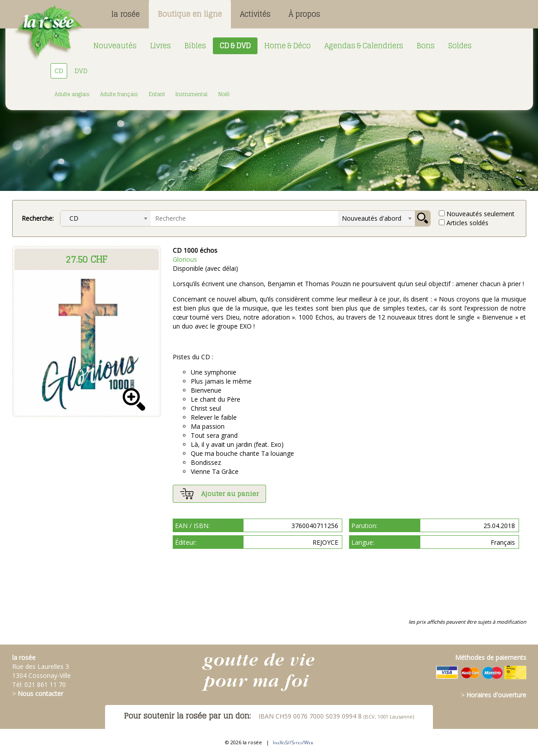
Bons (426, 46)
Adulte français (119, 94)
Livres (161, 46)
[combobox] (106, 218)
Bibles (195, 46)
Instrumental (191, 94)
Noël (224, 94)
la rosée (126, 14)
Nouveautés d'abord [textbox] (372, 218)
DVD (81, 71)
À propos (304, 14)
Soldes (460, 46)
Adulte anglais (72, 94)
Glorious (185, 259)
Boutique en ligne (190, 14)
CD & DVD (235, 46)
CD (59, 71)
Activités (255, 14)
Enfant (157, 94)
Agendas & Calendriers (364, 46)
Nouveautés (115, 46)
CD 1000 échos (195, 250)
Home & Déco (287, 46)
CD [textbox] (71, 218)
